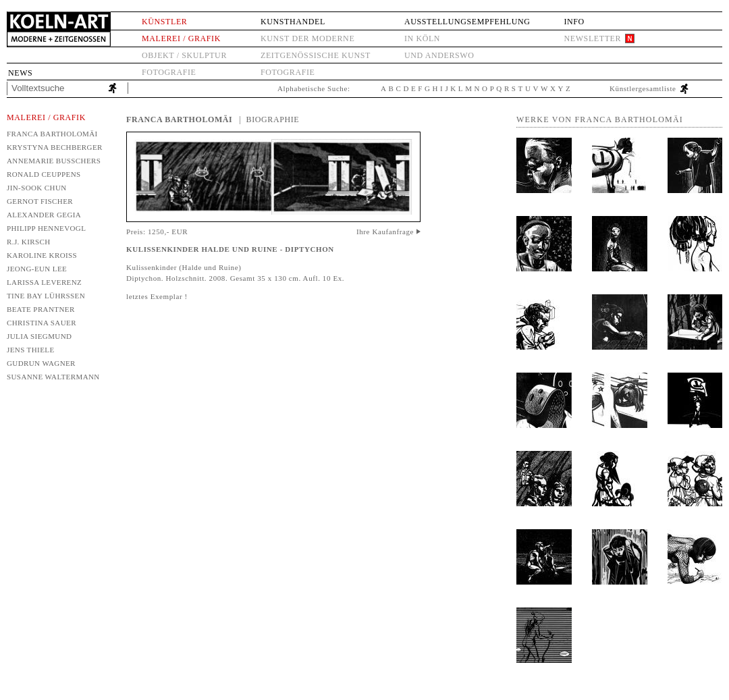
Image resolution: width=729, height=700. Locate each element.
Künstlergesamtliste (643, 88)
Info (574, 22)
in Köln (422, 38)
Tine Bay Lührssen (46, 296)
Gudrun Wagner (41, 363)
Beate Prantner (41, 309)
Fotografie (169, 72)
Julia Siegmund (39, 336)
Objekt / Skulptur (184, 55)
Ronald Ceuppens (44, 174)
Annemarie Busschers (54, 161)
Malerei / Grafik (181, 38)
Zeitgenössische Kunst (316, 55)
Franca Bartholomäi (52, 134)
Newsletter (592, 38)
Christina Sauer (42, 323)
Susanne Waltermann (53, 377)
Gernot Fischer (40, 201)
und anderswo (439, 55)
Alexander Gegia (44, 215)
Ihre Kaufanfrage (385, 232)
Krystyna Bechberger (55, 147)
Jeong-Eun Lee (37, 269)
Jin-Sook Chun (37, 188)
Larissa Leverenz (44, 282)
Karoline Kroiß (42, 255)
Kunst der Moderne (307, 38)
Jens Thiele (31, 350)
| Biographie (269, 119)
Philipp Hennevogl (46, 228)
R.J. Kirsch (29, 242)
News (20, 73)
